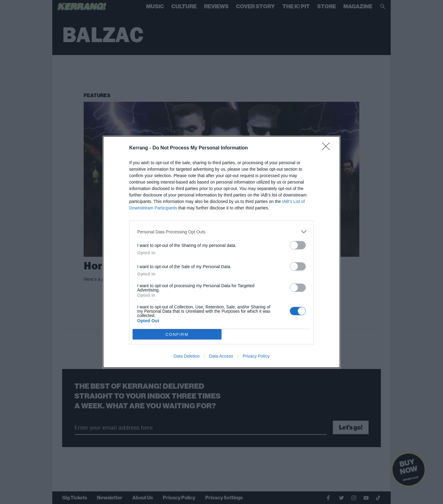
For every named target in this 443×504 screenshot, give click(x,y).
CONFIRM (177, 334)
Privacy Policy (256, 356)
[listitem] (221, 232)
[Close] (328, 148)
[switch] (298, 245)
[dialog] (221, 252)
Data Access (221, 356)
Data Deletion (187, 356)
